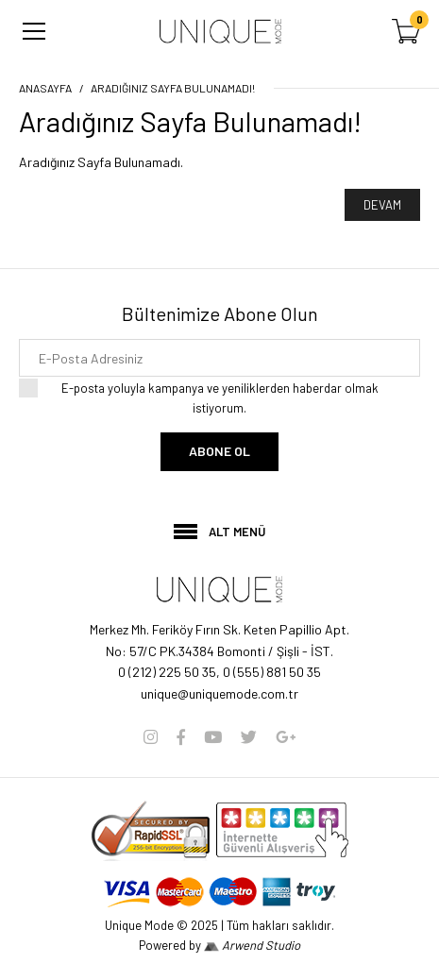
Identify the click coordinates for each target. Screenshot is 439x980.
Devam (382, 205)
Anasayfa (45, 88)
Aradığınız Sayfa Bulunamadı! (173, 88)
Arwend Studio (252, 945)
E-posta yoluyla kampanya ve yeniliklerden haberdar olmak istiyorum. (219, 397)
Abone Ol (219, 451)
